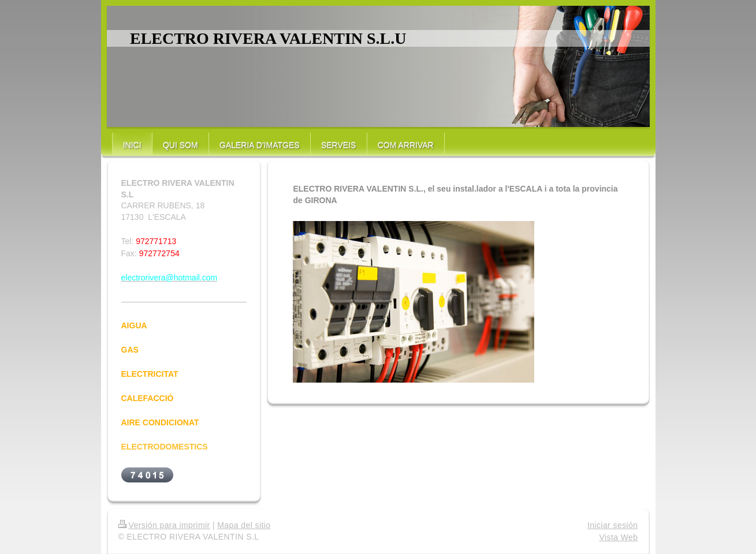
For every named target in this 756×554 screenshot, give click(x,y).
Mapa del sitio (244, 525)
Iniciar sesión (613, 525)
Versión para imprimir (164, 525)
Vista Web (618, 537)
